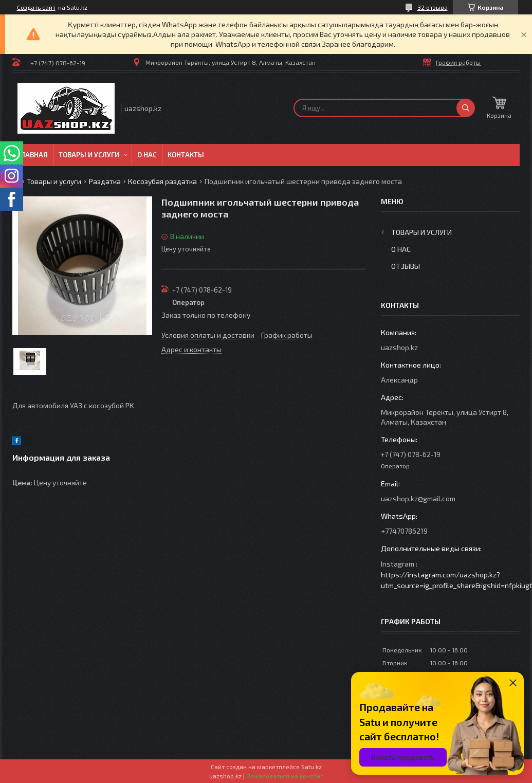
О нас (147, 155)
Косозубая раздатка (162, 181)
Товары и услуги (89, 155)
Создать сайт (36, 7)
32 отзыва (433, 7)
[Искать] (466, 108)
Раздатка (105, 181)
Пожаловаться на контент (285, 776)
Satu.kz (311, 767)
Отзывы (406, 266)
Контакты (186, 155)
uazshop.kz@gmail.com (418, 498)
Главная (33, 155)
